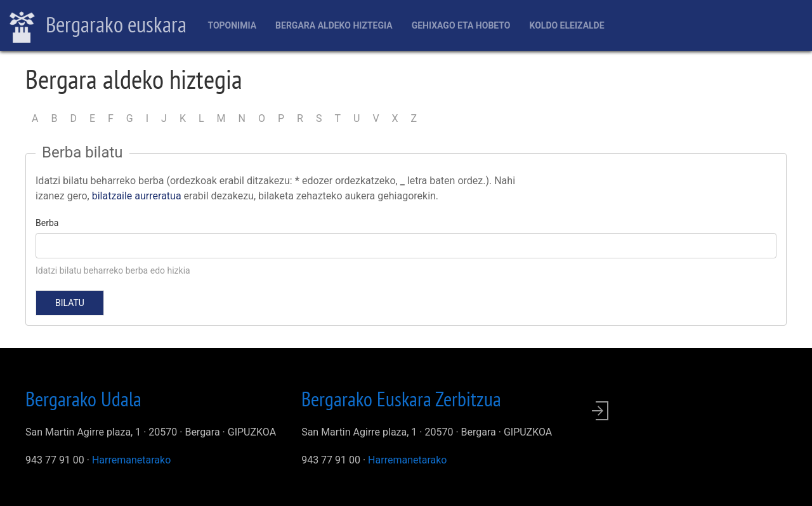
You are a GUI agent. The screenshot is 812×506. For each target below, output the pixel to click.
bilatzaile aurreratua (137, 196)
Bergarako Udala (83, 399)
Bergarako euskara (98, 26)
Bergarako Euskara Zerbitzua (401, 399)
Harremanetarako (131, 460)
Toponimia (232, 25)
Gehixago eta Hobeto (461, 25)
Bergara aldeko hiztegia (334, 25)
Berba (47, 223)
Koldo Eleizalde (566, 25)
